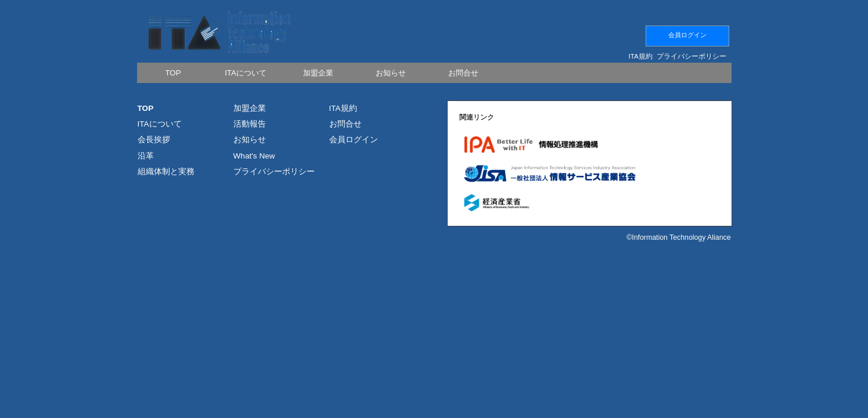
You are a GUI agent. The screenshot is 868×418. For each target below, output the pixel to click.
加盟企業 (250, 108)
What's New (254, 156)
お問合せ (345, 124)
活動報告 (250, 124)
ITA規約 (641, 56)
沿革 (146, 156)
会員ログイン (687, 35)
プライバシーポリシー (691, 56)
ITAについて (160, 124)
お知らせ (250, 140)
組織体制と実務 (166, 172)
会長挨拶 (154, 140)
